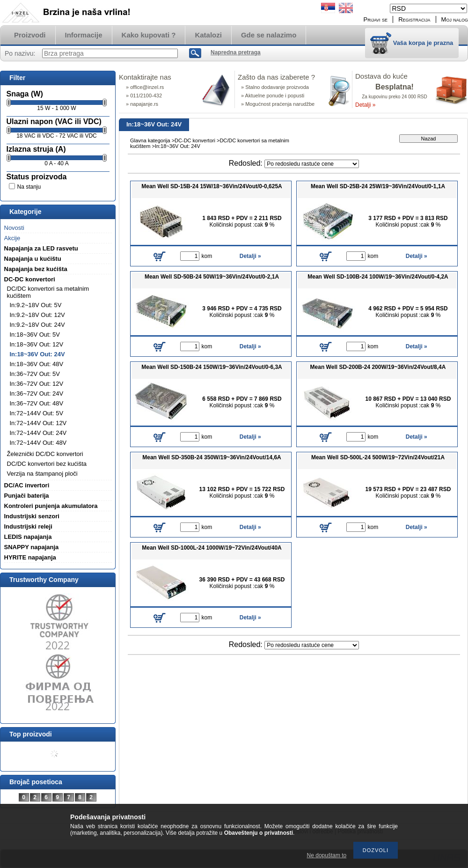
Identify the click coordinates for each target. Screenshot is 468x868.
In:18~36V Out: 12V (37, 344)
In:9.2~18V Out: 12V (37, 315)
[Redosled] (312, 164)
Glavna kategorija (150, 140)
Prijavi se (376, 19)
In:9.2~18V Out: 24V (37, 325)
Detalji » (365, 105)
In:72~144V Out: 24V (38, 433)
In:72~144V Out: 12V (38, 423)
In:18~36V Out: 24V (37, 354)
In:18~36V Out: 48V (37, 364)
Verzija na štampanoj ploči (42, 474)
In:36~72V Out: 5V (35, 374)
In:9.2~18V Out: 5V (36, 305)
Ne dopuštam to (327, 855)
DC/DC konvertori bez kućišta (47, 464)
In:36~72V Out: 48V (37, 403)
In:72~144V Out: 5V (37, 413)
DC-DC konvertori (195, 140)
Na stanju (29, 187)
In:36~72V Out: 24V (37, 394)
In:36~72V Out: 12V (37, 384)
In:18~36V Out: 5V (35, 335)
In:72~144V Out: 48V (38, 443)
